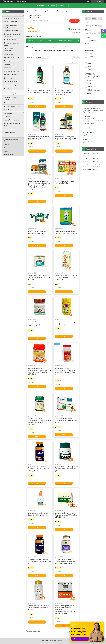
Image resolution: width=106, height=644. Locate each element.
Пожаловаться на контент (61, 642)
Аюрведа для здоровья (11, 18)
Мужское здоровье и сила (12, 22)
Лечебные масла (9, 64)
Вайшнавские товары (10, 136)
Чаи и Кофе (7, 117)
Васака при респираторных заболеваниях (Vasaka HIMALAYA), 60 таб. (66, 420)
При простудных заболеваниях (9, 50)
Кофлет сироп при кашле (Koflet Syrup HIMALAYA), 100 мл (38, 138)
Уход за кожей (8, 68)
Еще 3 (89, 93)
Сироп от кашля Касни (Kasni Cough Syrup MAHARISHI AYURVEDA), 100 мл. (64, 92)
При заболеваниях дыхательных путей (10, 93)
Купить (37, 107)
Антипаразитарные (9, 54)
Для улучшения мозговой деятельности (12, 35)
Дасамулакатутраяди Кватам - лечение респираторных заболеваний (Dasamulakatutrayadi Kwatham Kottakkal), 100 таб (65, 610)
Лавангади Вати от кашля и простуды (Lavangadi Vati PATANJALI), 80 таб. (37, 324)
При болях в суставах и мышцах (11, 98)
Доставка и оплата (9, 154)
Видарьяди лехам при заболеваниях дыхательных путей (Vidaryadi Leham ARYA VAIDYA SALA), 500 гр (39, 371)
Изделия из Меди (9, 132)
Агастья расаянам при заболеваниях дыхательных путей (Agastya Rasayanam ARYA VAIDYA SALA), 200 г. (39, 421)
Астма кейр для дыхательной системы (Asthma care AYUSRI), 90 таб (39, 561)
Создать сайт (18, 1)
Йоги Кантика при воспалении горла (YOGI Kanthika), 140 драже (66, 232)
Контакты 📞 (50, 41)
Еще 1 (89, 70)
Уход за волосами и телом (12, 71)
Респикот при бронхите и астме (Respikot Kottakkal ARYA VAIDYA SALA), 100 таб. (66, 515)
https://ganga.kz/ (88, 135)
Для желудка (8, 61)
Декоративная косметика (12, 106)
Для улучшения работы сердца (11, 44)
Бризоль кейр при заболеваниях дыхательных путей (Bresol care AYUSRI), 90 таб (39, 469)
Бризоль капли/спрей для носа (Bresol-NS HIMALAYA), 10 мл (38, 514)
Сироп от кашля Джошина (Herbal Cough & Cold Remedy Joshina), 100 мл (39, 92)
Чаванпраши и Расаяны (11, 31)
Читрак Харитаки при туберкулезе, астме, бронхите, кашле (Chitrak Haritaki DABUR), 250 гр (66, 371)
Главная (31, 41)
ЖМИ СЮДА (63, 6)
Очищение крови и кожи (11, 57)
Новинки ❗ (7, 144)
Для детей (7, 103)
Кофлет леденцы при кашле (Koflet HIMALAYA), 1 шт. (37, 232)
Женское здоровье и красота (10, 26)
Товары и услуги (34, 47)
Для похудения (9, 78)
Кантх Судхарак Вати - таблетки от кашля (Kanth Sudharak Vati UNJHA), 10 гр (66, 278)
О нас (5, 148)
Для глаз (6, 88)
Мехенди (7, 110)
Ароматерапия (8, 113)
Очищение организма (10, 75)
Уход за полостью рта (11, 85)
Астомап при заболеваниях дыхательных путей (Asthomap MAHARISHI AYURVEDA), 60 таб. (65, 561)
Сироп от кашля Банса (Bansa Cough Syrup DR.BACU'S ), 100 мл (65, 138)
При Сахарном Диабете (11, 81)
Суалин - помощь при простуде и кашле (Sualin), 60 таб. (66, 323)
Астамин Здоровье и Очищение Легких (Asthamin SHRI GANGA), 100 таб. (38, 608)
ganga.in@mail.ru (88, 142)
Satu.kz (62, 640)
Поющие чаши (8, 129)
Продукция (7, 15)
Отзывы (6, 151)
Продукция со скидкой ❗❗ (11, 140)
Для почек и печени (10, 40)
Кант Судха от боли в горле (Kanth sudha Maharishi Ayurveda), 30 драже (39, 278)
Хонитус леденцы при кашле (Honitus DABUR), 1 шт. (64, 182)
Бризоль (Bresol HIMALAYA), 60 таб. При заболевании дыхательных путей (66, 469)
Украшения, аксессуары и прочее (12, 124)
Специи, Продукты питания (12, 120)
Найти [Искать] (74, 21)
